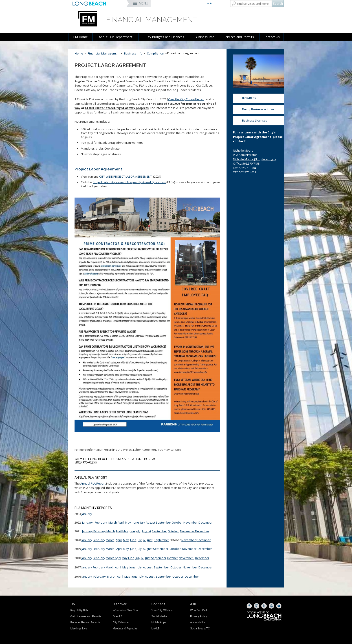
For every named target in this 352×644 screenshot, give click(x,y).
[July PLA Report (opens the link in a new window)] (138, 558)
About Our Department (116, 37)
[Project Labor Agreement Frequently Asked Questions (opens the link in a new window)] (147, 315)
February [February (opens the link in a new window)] (99, 540)
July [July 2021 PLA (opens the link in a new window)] (138, 531)
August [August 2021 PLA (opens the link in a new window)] (146, 531)
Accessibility (197, 622)
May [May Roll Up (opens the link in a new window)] (126, 549)
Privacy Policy (199, 616)
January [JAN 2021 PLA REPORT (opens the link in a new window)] (87, 531)
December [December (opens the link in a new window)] (206, 522)
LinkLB (155, 629)
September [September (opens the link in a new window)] (161, 567)
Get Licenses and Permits (86, 616)
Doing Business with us (258, 109)
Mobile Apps (159, 622)
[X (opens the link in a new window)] (264, 606)
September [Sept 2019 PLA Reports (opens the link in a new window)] (161, 549)
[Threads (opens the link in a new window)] (271, 606)
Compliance (155, 53)
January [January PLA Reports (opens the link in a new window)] (87, 549)
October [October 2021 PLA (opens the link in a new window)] (173, 531)
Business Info (205, 37)
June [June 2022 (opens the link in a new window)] (136, 522)
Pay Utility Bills (79, 610)
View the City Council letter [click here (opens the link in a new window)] (186, 99)
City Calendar (121, 622)
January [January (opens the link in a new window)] (87, 514)
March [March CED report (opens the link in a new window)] (111, 531)
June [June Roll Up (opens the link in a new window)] (133, 549)
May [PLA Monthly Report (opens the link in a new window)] (125, 531)
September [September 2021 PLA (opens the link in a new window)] (159, 531)
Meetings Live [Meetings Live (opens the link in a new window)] (79, 629)
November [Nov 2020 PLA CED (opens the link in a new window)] (189, 540)
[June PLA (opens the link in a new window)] (131, 558)
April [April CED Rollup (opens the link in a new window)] (119, 549)
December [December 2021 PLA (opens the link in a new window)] (202, 531)
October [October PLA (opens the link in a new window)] (173, 558)
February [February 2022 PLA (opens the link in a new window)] (101, 522)
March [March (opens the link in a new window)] (110, 540)
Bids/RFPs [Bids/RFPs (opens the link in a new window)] (249, 98)
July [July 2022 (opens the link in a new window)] (143, 522)
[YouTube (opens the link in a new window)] (279, 606)
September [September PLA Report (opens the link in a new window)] (161, 540)
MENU (143, 3)
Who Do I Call (198, 610)
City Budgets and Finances (165, 37)
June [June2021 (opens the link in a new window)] (132, 531)
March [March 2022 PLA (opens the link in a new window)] (113, 522)
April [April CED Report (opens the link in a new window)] (119, 531)
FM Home (80, 37)
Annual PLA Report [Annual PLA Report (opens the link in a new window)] (93, 483)
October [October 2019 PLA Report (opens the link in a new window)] (175, 549)
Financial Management (104, 53)
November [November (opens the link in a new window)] (191, 522)
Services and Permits (239, 37)
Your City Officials (162, 610)
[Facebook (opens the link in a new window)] (249, 606)
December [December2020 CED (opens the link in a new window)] (203, 540)
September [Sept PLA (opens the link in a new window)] (159, 558)
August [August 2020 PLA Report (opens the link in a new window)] (148, 540)
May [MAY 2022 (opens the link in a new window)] (129, 522)
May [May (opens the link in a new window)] (126, 540)
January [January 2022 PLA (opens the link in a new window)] (88, 522)
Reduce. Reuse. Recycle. (86, 622)
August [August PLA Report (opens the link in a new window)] (150, 522)
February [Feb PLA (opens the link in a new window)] (99, 549)
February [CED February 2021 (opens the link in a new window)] (100, 531)
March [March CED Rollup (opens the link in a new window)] (111, 549)
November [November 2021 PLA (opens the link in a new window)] (188, 531)
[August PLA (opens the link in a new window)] (146, 558)
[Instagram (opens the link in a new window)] (257, 606)
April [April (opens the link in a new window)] (121, 522)
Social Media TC (200, 629)
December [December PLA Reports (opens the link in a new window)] (202, 558)
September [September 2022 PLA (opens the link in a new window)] (163, 522)
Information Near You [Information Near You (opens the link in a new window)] (125, 610)
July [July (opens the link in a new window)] (139, 549)
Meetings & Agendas (125, 629)
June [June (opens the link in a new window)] (133, 540)
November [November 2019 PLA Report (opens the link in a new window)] (189, 549)
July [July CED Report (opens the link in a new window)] (139, 540)
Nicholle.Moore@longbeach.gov (255, 159)
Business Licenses (254, 120)
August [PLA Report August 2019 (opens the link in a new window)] (148, 549)
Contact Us (272, 37)
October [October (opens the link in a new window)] (178, 522)
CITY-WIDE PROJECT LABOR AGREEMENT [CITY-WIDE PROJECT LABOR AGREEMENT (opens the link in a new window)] (125, 176)
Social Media (159, 616)
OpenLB (117, 616)
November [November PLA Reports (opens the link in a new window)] (186, 558)
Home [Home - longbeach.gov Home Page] (79, 53)
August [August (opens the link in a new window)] (148, 567)
